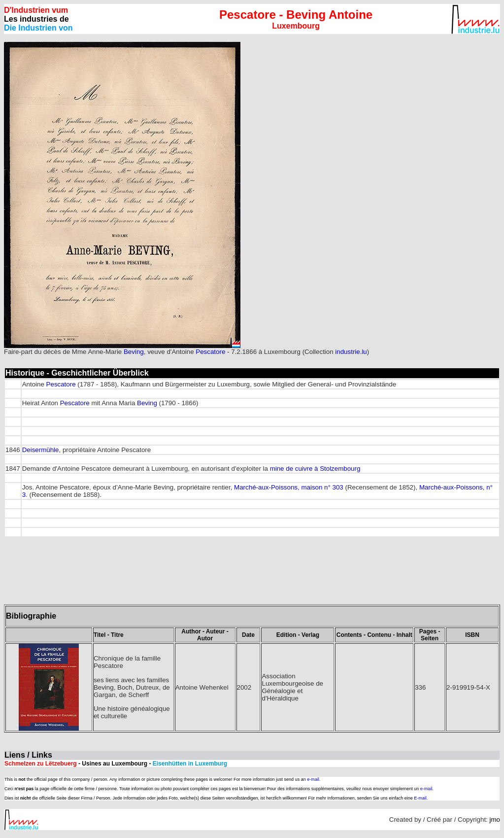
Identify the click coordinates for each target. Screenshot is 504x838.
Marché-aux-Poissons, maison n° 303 (289, 487)
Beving (134, 352)
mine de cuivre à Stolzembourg (315, 469)
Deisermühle (41, 450)
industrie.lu (351, 352)
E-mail (420, 798)
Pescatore (210, 352)
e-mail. (314, 779)
